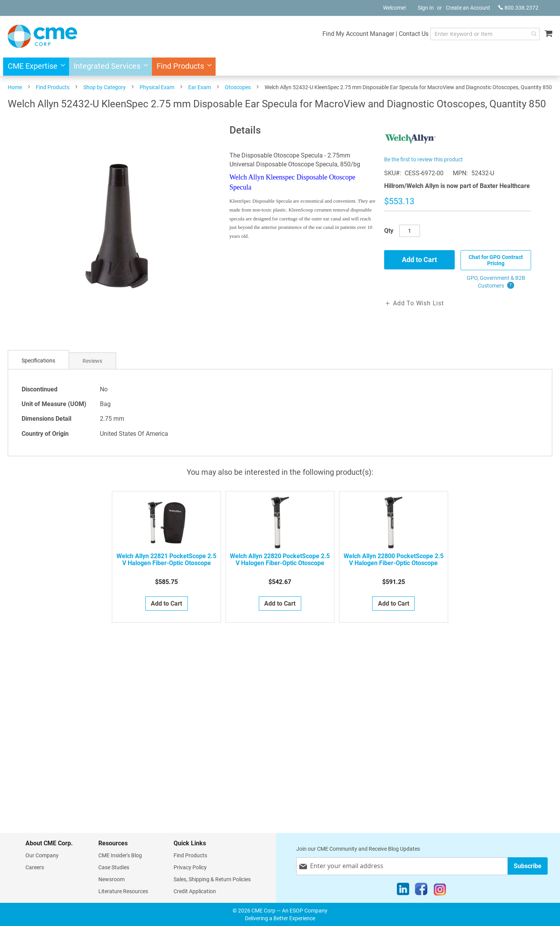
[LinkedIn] (403, 891)
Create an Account (468, 8)
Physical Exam (157, 87)
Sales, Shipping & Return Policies (212, 879)
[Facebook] (421, 891)
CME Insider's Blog (120, 855)
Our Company (42, 855)
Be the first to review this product (423, 159)
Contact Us (414, 34)
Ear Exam (200, 87)
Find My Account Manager (358, 34)
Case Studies (114, 867)
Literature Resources (123, 891)
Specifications (38, 361)
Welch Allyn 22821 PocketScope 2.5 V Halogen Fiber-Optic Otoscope (166, 560)
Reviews (92, 361)
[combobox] (485, 34)
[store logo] (42, 36)
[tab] (38, 361)
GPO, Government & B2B (496, 282)
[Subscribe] (528, 866)
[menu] (280, 67)
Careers (35, 867)
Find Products (53, 87)
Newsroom (111, 879)
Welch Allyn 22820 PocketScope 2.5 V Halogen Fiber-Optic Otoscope (280, 560)
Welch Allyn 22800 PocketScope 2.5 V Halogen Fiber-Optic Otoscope (394, 560)
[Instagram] (440, 891)
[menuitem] (34, 67)
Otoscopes (238, 87)
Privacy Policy (190, 867)
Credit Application (195, 891)
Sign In (426, 8)
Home (15, 87)
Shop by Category (105, 87)
